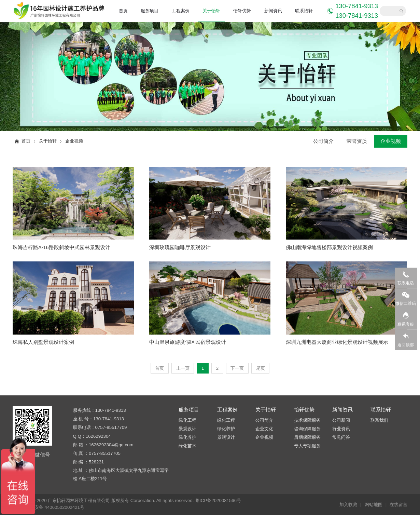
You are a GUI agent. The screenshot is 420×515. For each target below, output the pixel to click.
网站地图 (376, 504)
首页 (123, 11)
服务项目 (150, 11)
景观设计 (187, 429)
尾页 (261, 368)
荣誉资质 (357, 141)
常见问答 (341, 437)
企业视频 (74, 141)
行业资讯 (341, 429)
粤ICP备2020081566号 (218, 500)
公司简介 (323, 141)
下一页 (237, 368)
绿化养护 (187, 437)
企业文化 (264, 429)
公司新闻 (341, 420)
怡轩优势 (242, 11)
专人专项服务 (307, 446)
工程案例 (181, 11)
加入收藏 (350, 504)
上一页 (183, 368)
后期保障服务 (307, 437)
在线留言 (398, 505)
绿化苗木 (187, 446)
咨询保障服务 (307, 429)
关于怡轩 (211, 11)
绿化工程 (187, 420)
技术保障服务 (307, 420)
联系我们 (379, 420)
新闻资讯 (273, 11)
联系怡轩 (304, 11)
